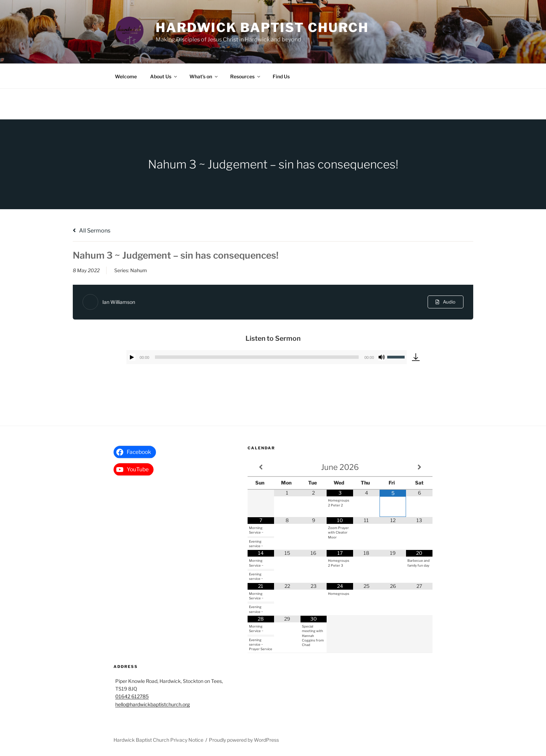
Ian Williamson (119, 302)
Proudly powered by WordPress (244, 740)
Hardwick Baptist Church (262, 27)
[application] (267, 357)
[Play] (132, 357)
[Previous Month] (261, 467)
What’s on (204, 76)
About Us (164, 76)
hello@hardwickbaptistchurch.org (153, 704)
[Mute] (382, 357)
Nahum (139, 270)
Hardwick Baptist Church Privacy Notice (158, 740)
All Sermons (92, 231)
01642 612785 (132, 696)
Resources (246, 76)
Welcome (126, 76)
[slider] (257, 357)
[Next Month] (419, 467)
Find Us (281, 76)
